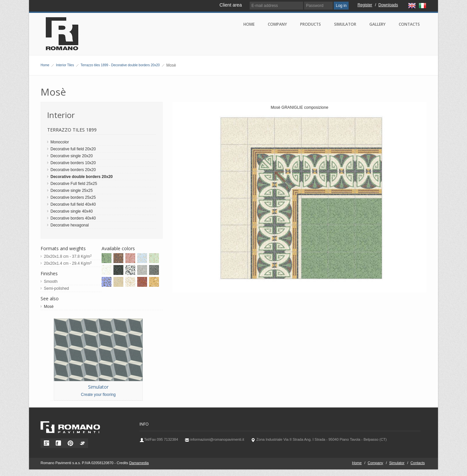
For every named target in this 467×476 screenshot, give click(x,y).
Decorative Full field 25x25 (74, 184)
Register (365, 5)
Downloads (388, 5)
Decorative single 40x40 (72, 211)
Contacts (409, 24)
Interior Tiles (65, 65)
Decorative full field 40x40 (73, 204)
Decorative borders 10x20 (73, 163)
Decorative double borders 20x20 (82, 177)
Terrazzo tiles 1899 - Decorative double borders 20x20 (120, 65)
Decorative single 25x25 (72, 191)
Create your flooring (98, 395)
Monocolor (60, 142)
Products (311, 24)
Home (249, 24)
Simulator (345, 24)
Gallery (377, 24)
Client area (231, 5)
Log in (341, 6)
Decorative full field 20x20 (73, 149)
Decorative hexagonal (70, 225)
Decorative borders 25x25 (73, 197)
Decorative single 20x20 (72, 156)
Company (277, 24)
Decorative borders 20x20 (73, 170)
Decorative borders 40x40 (73, 218)
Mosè (49, 307)
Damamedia (139, 463)
